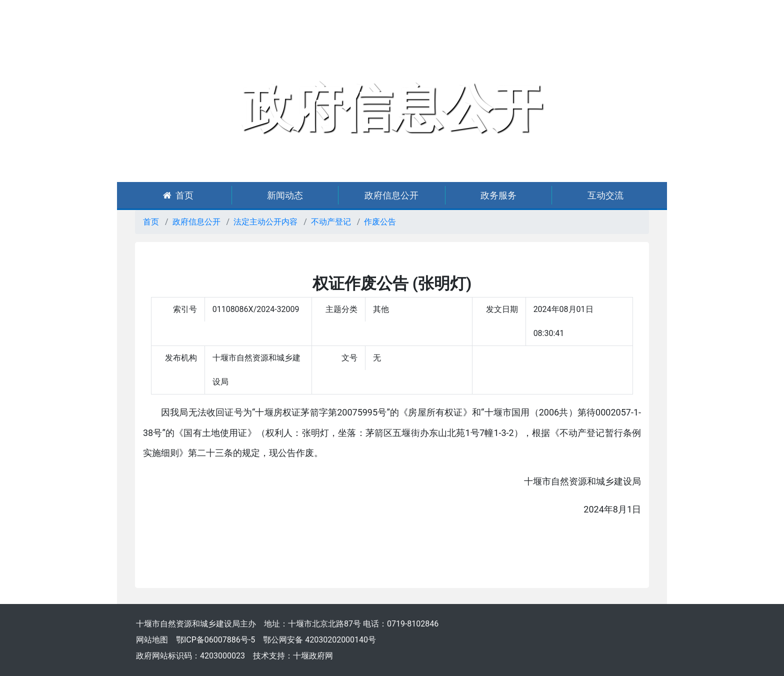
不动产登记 (331, 222)
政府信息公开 (391, 195)
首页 (178, 195)
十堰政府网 (313, 656)
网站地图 (152, 640)
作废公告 (380, 222)
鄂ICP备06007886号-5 (215, 640)
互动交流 (605, 195)
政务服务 (498, 195)
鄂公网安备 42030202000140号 (319, 640)
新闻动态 (285, 195)
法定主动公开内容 (265, 222)
